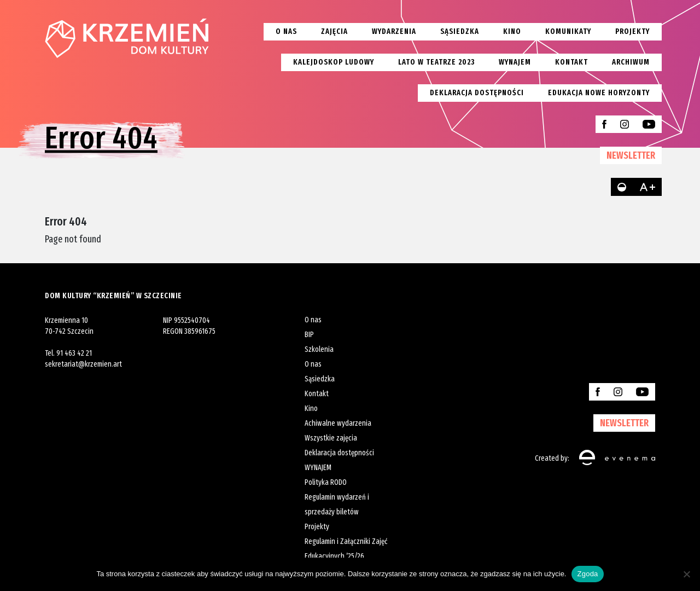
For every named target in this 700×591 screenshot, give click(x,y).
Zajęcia (334, 31)
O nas (286, 31)
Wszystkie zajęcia (331, 438)
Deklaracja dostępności (477, 93)
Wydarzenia (394, 31)
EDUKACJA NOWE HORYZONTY (599, 93)
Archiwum (631, 62)
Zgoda (587, 574)
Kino (512, 31)
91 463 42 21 (74, 353)
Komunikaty (568, 31)
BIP (309, 335)
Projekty (632, 31)
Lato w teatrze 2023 (436, 62)
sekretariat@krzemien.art (83, 364)
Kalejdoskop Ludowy (334, 62)
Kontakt (571, 62)
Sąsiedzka (460, 31)
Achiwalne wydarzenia (338, 423)
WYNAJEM (318, 468)
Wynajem (515, 62)
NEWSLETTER (631, 155)
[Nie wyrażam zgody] (686, 574)
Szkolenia (319, 349)
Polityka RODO (326, 482)
